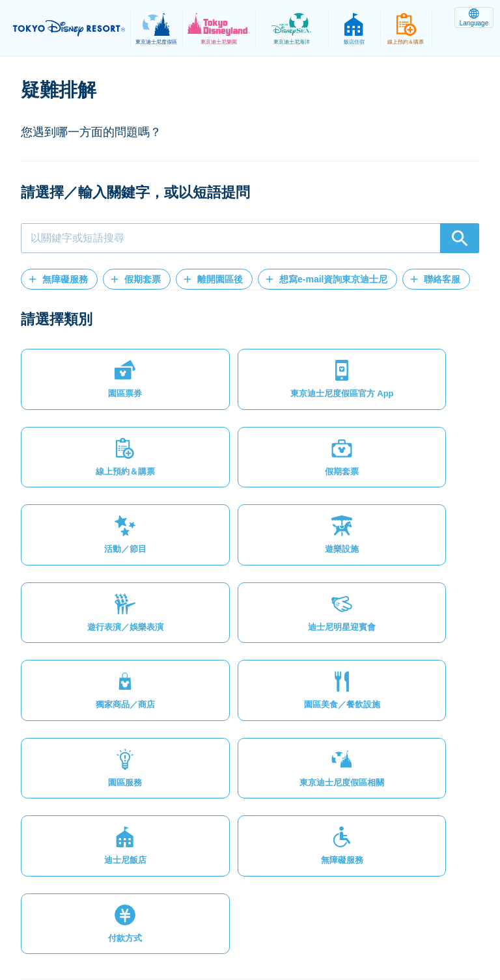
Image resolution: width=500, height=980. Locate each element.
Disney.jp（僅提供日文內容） (325, 938)
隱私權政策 (173, 924)
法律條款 (236, 924)
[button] (59, 279)
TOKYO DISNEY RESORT (72, 29)
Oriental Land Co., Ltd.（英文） (179, 938)
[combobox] (250, 238)
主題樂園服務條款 (314, 924)
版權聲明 (391, 924)
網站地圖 (109, 924)
